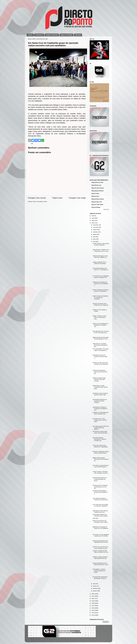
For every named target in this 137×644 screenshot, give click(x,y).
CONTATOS (39, 35)
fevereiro (96, 588)
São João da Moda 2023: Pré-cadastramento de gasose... (101, 428)
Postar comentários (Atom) (40, 202)
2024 (93, 220)
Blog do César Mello (97, 205)
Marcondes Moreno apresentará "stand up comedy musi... (99, 439)
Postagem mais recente (37, 198)
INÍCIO (30, 35)
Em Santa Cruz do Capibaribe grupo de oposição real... (101, 277)
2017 (93, 606)
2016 (93, 608)
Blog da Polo (95, 196)
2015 (93, 610)
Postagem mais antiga (77, 198)
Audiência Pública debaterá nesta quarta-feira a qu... (100, 558)
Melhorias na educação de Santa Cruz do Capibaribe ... (100, 528)
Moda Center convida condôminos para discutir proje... (100, 387)
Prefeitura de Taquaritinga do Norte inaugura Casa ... (101, 413)
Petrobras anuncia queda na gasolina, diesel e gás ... (100, 394)
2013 (93, 615)
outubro (95, 230)
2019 (93, 601)
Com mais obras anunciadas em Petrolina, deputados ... (101, 505)
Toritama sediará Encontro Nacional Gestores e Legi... (101, 564)
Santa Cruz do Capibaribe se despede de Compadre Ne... (101, 325)
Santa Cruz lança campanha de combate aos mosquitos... (100, 297)
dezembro (96, 225)
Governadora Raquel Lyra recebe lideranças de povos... (100, 479)
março (95, 586)
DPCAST (78, 35)
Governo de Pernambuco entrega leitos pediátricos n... (100, 492)
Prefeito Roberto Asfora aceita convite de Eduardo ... (101, 244)
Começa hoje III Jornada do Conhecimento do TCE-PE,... (100, 487)
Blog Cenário (95, 193)
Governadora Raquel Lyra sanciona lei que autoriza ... (101, 515)
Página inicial (57, 198)
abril (94, 584)
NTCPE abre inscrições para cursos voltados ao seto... (100, 548)
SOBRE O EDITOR (52, 35)
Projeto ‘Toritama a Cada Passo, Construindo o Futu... (99, 317)
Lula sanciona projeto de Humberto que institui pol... (101, 499)
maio (95, 241)
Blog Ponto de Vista (97, 182)
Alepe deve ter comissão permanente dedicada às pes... (100, 345)
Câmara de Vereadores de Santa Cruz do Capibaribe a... (100, 284)
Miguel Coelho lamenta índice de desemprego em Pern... (101, 338)
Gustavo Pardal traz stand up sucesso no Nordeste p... (101, 290)
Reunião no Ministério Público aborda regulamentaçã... (101, 452)
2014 (93, 613)
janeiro (95, 591)
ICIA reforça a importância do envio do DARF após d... (101, 466)
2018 (93, 603)
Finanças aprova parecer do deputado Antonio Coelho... (101, 541)
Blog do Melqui (96, 207)
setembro (96, 232)
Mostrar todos (106, 209)
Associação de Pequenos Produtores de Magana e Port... (100, 409)
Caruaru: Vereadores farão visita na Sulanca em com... (101, 551)
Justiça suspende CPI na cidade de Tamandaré (99, 263)
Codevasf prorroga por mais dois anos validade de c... (100, 257)
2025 (93, 218)
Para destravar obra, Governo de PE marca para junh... (101, 332)
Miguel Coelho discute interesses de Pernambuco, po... (101, 459)
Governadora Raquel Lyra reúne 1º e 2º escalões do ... (100, 270)
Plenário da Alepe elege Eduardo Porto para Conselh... (99, 379)
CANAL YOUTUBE (66, 35)
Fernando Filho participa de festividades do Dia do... (100, 578)
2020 (93, 599)
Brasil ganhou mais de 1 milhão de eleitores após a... (100, 356)
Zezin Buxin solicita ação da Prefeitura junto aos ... (100, 511)
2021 (93, 596)
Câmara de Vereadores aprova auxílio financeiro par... (100, 372)
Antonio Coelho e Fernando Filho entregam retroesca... (101, 472)
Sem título (95, 518)
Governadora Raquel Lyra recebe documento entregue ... (100, 401)
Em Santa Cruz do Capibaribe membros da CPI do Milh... (101, 535)
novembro (96, 227)
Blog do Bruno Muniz (98, 199)
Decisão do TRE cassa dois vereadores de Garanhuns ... (100, 364)
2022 (93, 594)
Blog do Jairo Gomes (98, 188)
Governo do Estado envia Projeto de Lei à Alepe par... (101, 304)
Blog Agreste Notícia (98, 191)
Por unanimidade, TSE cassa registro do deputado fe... (101, 350)
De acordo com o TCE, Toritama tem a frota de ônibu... (100, 420)
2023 (93, 223)
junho (95, 239)
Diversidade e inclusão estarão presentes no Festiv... (99, 571)
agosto (95, 234)
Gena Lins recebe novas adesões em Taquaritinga (100, 446)
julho (94, 237)
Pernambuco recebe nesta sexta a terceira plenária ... (101, 432)
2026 (93, 216)
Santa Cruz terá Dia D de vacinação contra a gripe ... (101, 521)
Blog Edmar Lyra (96, 185)
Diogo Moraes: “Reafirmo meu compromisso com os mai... (101, 250)
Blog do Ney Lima (97, 202)
